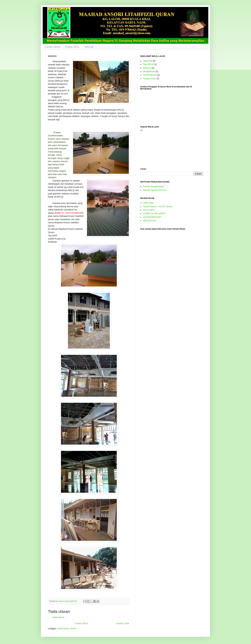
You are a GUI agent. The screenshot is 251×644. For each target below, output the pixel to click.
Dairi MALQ (148, 64)
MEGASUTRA (150, 221)
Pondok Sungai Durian (153, 186)
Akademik (148, 61)
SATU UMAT (149, 210)
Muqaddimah (149, 71)
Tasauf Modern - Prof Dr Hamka (158, 207)
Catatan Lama (122, 623)
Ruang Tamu (72, 47)
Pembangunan (150, 75)
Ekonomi (147, 68)
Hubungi (89, 47)
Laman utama (53, 47)
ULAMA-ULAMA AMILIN (154, 214)
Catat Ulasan (58, 617)
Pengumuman (149, 79)
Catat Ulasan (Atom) (67, 628)
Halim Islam (148, 203)
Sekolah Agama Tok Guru (155, 190)
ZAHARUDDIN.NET (152, 217)
